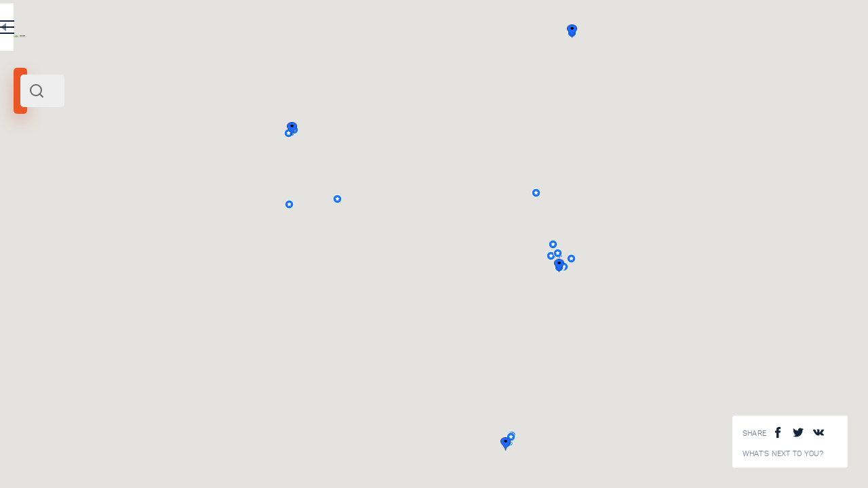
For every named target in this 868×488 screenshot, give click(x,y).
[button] (746, 266)
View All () (322, 447)
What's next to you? (783, 454)
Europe (79, 188)
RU (269, 30)
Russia (51, 188)
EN (298, 30)
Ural (27, 188)
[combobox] (183, 91)
